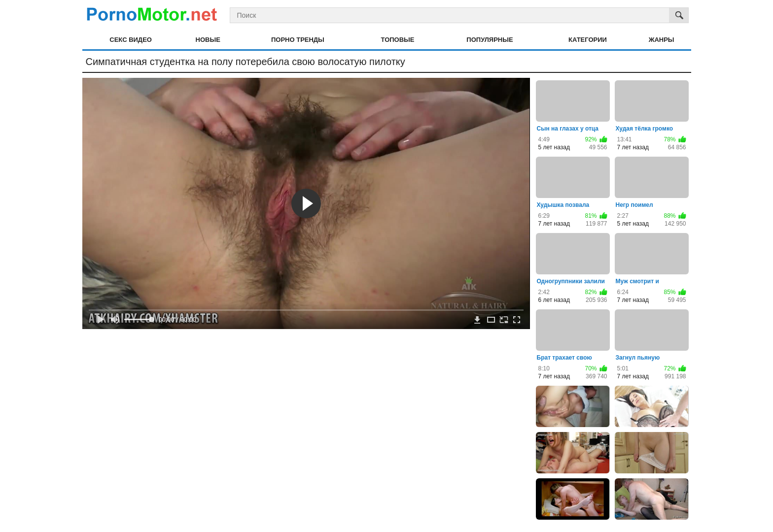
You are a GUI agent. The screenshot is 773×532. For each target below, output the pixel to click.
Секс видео (131, 40)
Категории (588, 40)
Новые (208, 40)
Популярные (490, 40)
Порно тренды (298, 40)
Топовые (398, 40)
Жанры (662, 40)
